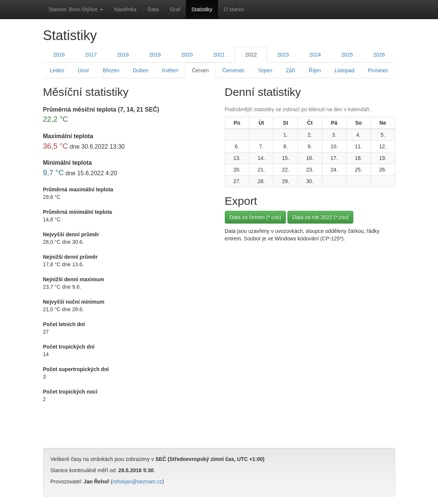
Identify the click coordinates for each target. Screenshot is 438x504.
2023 (283, 55)
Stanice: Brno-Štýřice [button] (76, 9)
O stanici (234, 9)
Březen (111, 70)
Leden (57, 70)
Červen (200, 70)
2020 (187, 55)
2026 (379, 55)
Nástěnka (125, 9)
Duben (141, 70)
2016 (59, 55)
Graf (175, 9)
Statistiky (202, 9)
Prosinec (378, 70)
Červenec (233, 70)
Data (153, 9)
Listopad (345, 70)
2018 (123, 55)
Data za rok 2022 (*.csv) (320, 217)
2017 (91, 55)
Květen (170, 70)
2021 (219, 55)
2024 (315, 55)
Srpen (265, 70)
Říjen (315, 70)
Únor (84, 70)
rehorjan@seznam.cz (137, 482)
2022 (251, 55)
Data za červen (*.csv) (256, 217)
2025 (347, 55)
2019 (155, 55)
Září (291, 70)
